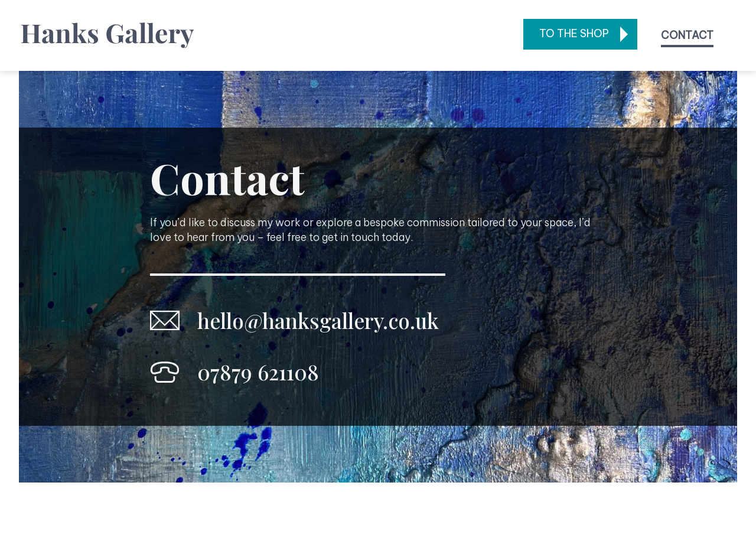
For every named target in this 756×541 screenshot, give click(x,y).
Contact (687, 35)
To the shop (574, 33)
